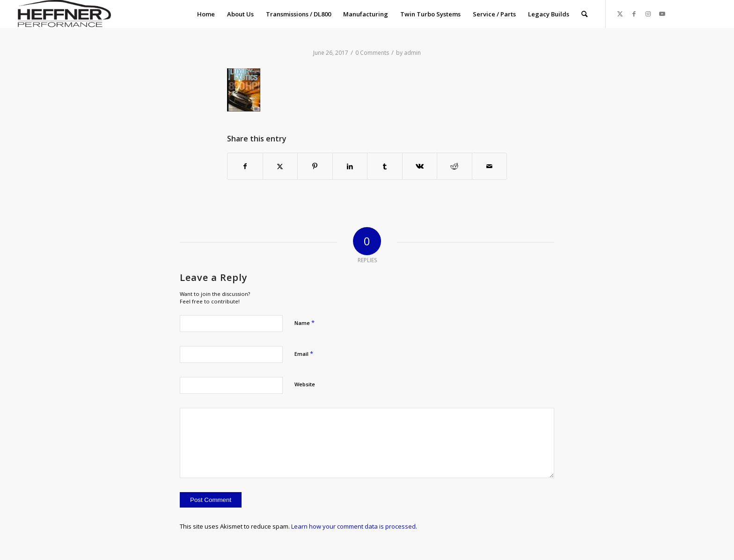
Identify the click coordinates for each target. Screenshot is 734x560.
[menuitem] (206, 14)
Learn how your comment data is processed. (354, 526)
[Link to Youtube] (662, 14)
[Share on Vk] (420, 166)
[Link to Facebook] (634, 14)
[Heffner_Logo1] (62, 14)
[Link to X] (620, 14)
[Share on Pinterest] (315, 166)
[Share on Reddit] (455, 166)
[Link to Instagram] (648, 14)
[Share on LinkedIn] (350, 166)
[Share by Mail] (490, 166)
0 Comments (372, 53)
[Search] (584, 14)
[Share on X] (280, 166)
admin (412, 53)
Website (305, 384)
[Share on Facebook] (245, 166)
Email (304, 354)
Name (305, 323)
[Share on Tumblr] (385, 166)
